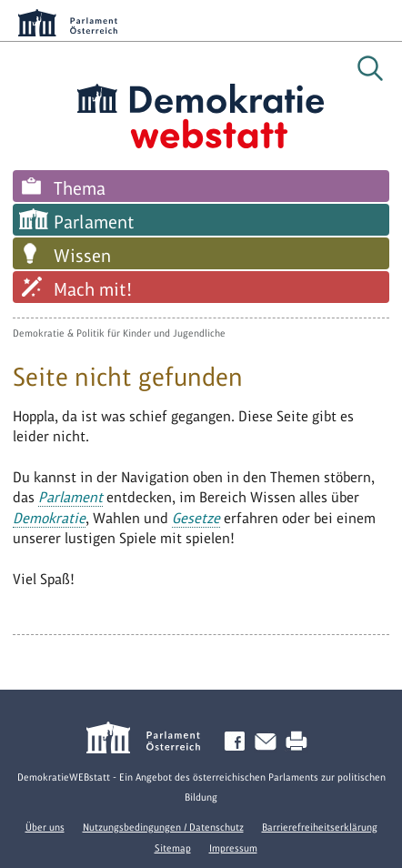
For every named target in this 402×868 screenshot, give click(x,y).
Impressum (233, 848)
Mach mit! (93, 289)
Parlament (94, 222)
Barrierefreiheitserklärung (320, 827)
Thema (80, 188)
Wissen (82, 256)
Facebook (238, 742)
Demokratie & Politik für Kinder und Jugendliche (119, 333)
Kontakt (269, 742)
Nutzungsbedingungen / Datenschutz (163, 827)
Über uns (45, 827)
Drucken (300, 742)
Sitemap (173, 848)
